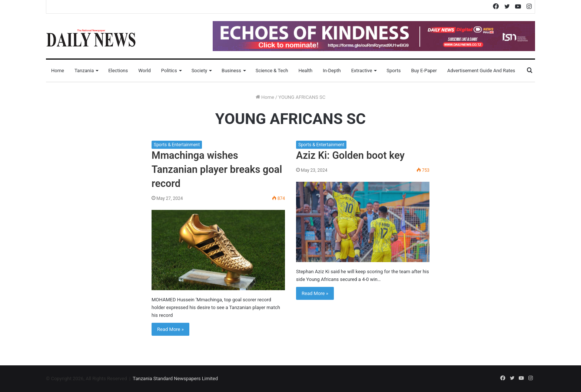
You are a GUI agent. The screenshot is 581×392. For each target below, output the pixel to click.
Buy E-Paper (424, 71)
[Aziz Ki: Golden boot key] (363, 222)
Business (231, 71)
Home (58, 71)
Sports (394, 71)
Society (199, 71)
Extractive (362, 71)
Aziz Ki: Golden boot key (350, 155)
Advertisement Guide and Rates (481, 71)
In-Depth (332, 71)
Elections (118, 71)
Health (305, 71)
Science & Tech (272, 71)
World (145, 71)
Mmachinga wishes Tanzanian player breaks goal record (217, 170)
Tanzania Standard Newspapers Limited (175, 378)
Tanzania (84, 71)
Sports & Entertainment (177, 145)
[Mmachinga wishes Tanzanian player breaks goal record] (218, 250)
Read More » (170, 329)
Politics (169, 71)
